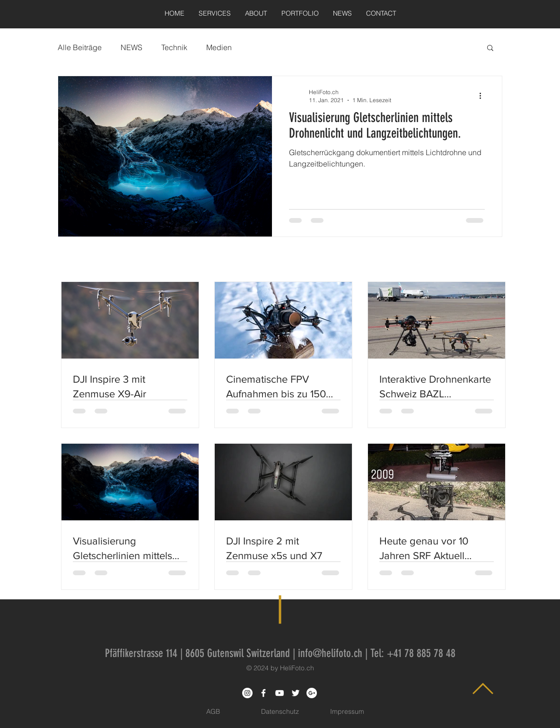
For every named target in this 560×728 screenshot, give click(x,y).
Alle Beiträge (80, 47)
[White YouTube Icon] (280, 693)
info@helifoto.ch (330, 653)
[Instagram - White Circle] (247, 693)
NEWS (131, 47)
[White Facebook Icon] (263, 693)
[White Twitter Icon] (296, 693)
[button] (490, 48)
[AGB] (213, 712)
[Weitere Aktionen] (483, 96)
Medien (219, 47)
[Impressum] (347, 712)
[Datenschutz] (280, 712)
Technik (174, 47)
